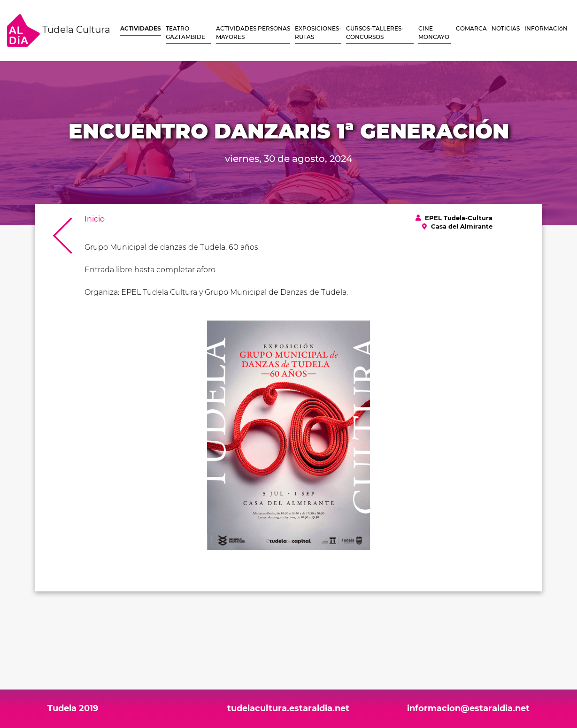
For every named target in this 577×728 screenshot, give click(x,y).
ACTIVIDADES (141, 28)
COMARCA (471, 28)
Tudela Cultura (59, 31)
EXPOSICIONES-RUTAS (318, 33)
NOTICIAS (506, 28)
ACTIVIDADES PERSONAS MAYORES (253, 33)
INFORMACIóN (546, 28)
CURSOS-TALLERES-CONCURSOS (375, 33)
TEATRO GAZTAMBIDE (185, 33)
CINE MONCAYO (434, 33)
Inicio (95, 219)
